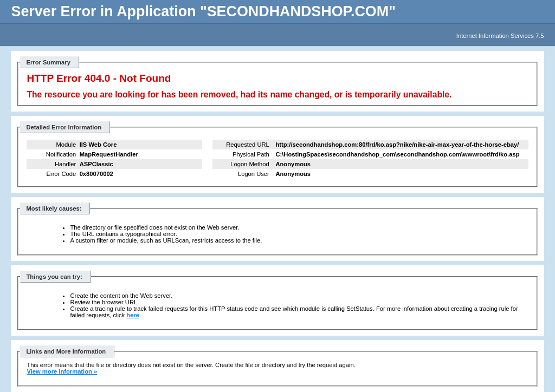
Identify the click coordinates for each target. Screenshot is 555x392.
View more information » (62, 371)
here (133, 315)
